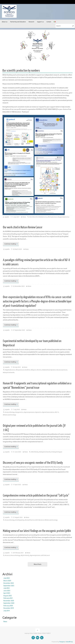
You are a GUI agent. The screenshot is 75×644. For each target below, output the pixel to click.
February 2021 (8, 598)
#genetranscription (48, 412)
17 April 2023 (17, 485)
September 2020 (9, 603)
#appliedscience (10, 370)
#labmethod (46, 370)
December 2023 (9, 583)
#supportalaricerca (63, 217)
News (24, 217)
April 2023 (7, 593)
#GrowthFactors (30, 520)
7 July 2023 (16, 410)
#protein (53, 370)
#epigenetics (19, 412)
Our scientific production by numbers (21, 71)
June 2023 (7, 591)
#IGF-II (57, 412)
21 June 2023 (17, 452)
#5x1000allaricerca (41, 217)
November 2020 (9, 601)
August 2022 (8, 596)
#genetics (38, 412)
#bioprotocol (20, 370)
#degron (33, 370)
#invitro (39, 370)
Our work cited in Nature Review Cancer (23, 227)
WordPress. (70, 642)
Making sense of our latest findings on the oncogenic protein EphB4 (37, 531)
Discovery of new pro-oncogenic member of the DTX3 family (33, 463)
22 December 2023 (19, 286)
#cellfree (27, 370)
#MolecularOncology (9, 415)
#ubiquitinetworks (9, 373)
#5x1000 (32, 217)
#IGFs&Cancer (40, 520)
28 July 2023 (17, 367)
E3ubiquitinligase (57, 452)
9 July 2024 (16, 217)
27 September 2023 (19, 330)
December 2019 (9, 608)
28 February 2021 (18, 553)
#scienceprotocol (62, 370)
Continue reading (11, 244)
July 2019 (6, 611)
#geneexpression (29, 412)
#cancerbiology (10, 412)
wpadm (7, 217)
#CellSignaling (20, 520)
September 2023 (9, 586)
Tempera (62, 642)
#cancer (8, 555)
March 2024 (7, 581)
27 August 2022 (18, 517)
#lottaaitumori (52, 217)
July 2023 (6, 588)
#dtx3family (35, 452)
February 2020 (8, 606)
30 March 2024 (17, 249)
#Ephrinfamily (25, 555)
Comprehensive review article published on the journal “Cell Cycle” (36, 495)
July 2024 (6, 578)
